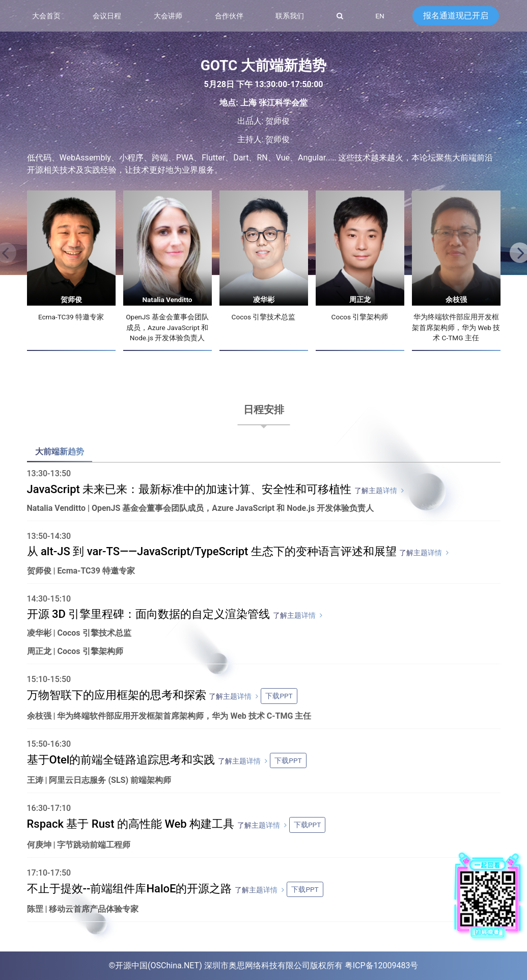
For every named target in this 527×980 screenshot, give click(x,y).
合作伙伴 (229, 16)
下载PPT (279, 696)
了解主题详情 (376, 491)
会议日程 (107, 16)
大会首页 (46, 16)
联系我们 (290, 16)
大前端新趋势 (60, 452)
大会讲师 (168, 16)
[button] (517, 254)
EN (380, 16)
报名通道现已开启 (456, 16)
